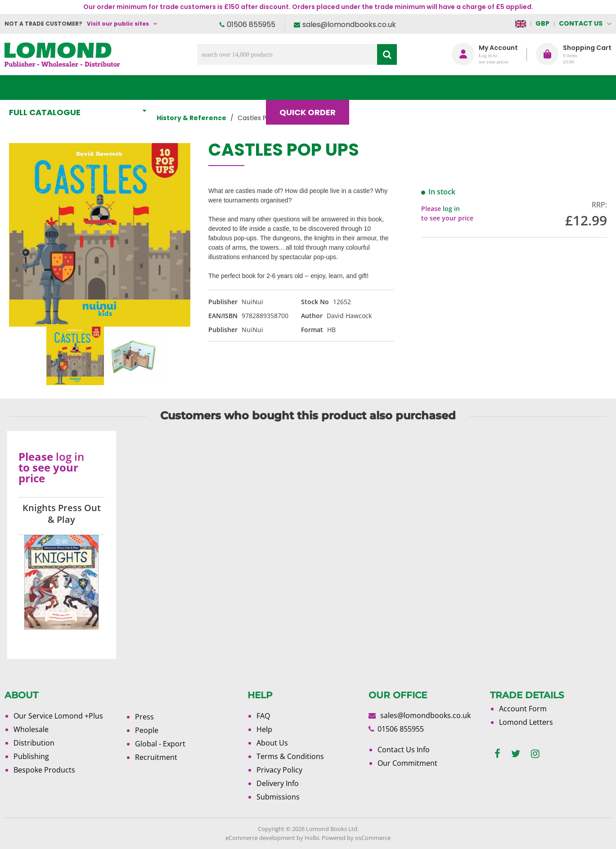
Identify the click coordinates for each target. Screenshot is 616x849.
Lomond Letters (526, 722)
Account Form (523, 709)
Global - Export (160, 744)
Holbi (312, 838)
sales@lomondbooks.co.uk (349, 25)
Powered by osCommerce (356, 838)
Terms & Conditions (290, 756)
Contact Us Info (404, 750)
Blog (378, 88)
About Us (438, 88)
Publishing (31, 756)
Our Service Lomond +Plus (58, 716)
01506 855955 (251, 25)
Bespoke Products (44, 770)
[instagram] (535, 754)
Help (264, 729)
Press (144, 717)
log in (451, 209)
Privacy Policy (279, 770)
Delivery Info (278, 783)
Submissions (278, 797)
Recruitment (156, 757)
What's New (200, 88)
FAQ (263, 716)
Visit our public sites (118, 24)
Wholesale (31, 729)
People (147, 730)
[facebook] (497, 754)
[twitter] (516, 754)
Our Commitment (407, 763)
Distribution (34, 743)
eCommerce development (260, 838)
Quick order (312, 88)
